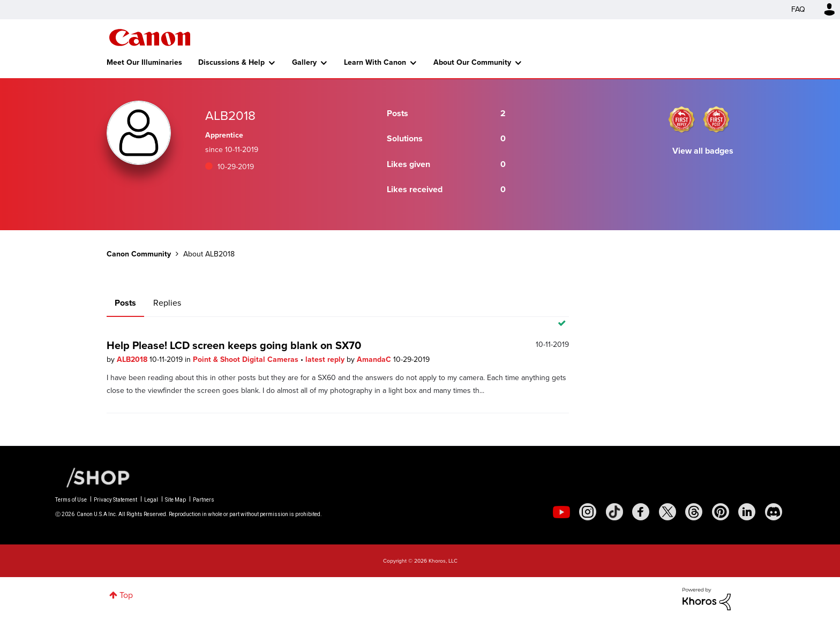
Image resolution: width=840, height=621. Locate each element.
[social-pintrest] (721, 512)
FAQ (798, 9)
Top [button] (126, 595)
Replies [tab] (167, 303)
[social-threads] (694, 512)
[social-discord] (774, 512)
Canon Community (150, 37)
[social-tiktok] (614, 512)
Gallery (304, 62)
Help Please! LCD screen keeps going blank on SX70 (234, 345)
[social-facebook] (641, 512)
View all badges (703, 151)
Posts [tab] (125, 303)
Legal (151, 500)
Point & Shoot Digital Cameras (247, 359)
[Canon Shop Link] (93, 477)
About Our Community (472, 62)
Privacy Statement (115, 500)
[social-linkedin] (747, 512)
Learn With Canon (375, 62)
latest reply (326, 359)
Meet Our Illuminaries (144, 62)
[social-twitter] (667, 512)
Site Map (175, 500)
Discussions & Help (231, 62)
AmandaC (375, 359)
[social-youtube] (561, 512)
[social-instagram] (588, 512)
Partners (204, 500)
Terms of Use (71, 500)
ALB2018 (133, 359)
